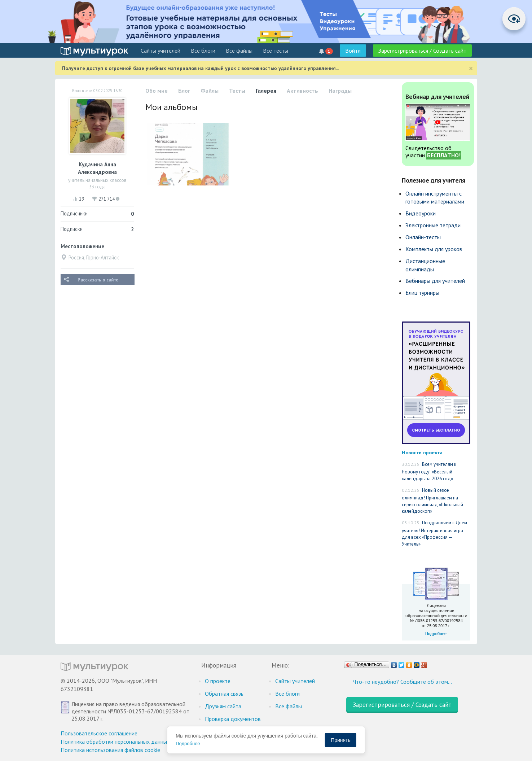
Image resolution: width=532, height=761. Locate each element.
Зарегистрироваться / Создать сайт (422, 51)
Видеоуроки (421, 213)
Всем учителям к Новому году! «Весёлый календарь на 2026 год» (429, 471)
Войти (353, 51)
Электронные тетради (433, 225)
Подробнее (188, 743)
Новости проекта (422, 452)
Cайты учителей (161, 51)
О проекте (218, 681)
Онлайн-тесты (423, 237)
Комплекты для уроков (434, 249)
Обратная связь (224, 694)
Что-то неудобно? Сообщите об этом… (402, 682)
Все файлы (239, 51)
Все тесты (276, 51)
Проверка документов (233, 719)
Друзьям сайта (223, 706)
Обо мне (157, 91)
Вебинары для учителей (435, 281)
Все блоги (203, 51)
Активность (302, 91)
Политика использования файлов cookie (110, 750)
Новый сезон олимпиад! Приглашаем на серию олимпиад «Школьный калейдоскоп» (432, 501)
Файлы (210, 91)
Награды (340, 91)
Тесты (237, 91)
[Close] (471, 68)
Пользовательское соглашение (99, 733)
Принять (341, 740)
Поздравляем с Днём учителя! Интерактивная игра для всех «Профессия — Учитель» (434, 533)
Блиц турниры (422, 293)
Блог (184, 91)
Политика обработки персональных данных (115, 742)
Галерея (266, 91)
